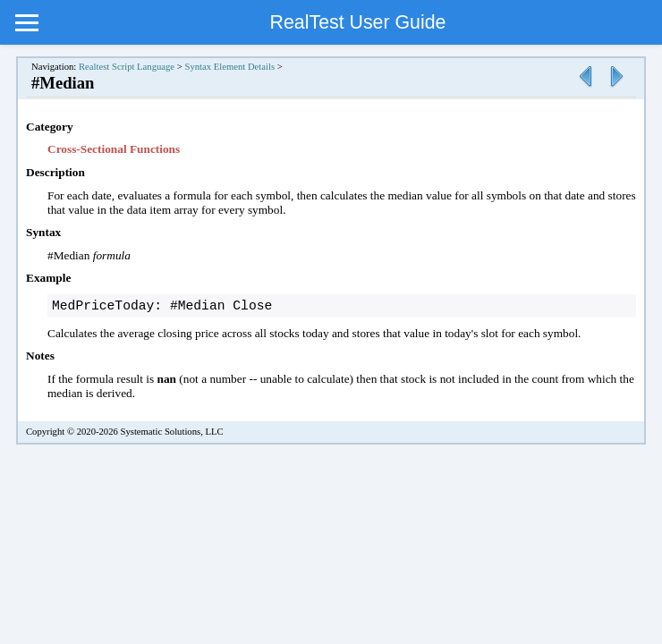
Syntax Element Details (229, 67)
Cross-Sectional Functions (114, 149)
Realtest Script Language (127, 67)
